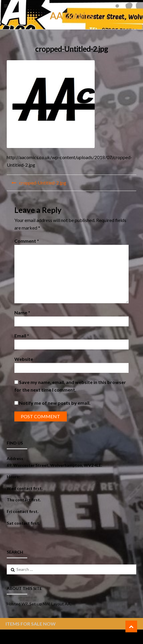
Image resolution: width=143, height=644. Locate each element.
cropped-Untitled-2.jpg (43, 183)
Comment (27, 241)
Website (24, 359)
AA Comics (71, 16)
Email (22, 336)
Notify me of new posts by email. (55, 403)
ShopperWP (77, 637)
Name (22, 312)
